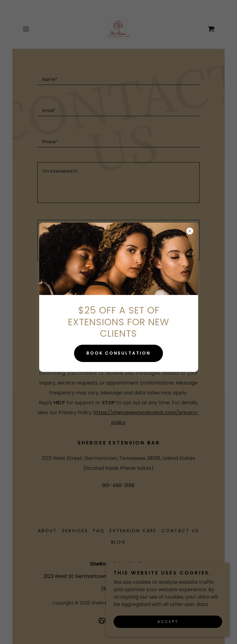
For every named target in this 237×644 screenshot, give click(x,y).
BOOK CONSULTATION (119, 353)
